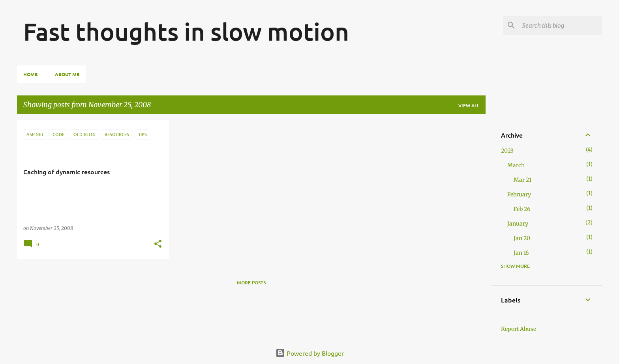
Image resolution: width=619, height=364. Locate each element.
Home (30, 74)
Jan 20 (522, 238)
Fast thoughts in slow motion (186, 31)
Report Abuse (519, 329)
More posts (251, 283)
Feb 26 (522, 209)
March (516, 165)
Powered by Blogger (310, 353)
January (518, 224)
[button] (158, 244)
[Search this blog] (561, 25)
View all (469, 105)
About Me (67, 74)
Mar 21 (522, 180)
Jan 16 (521, 253)
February (519, 194)
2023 (507, 151)
